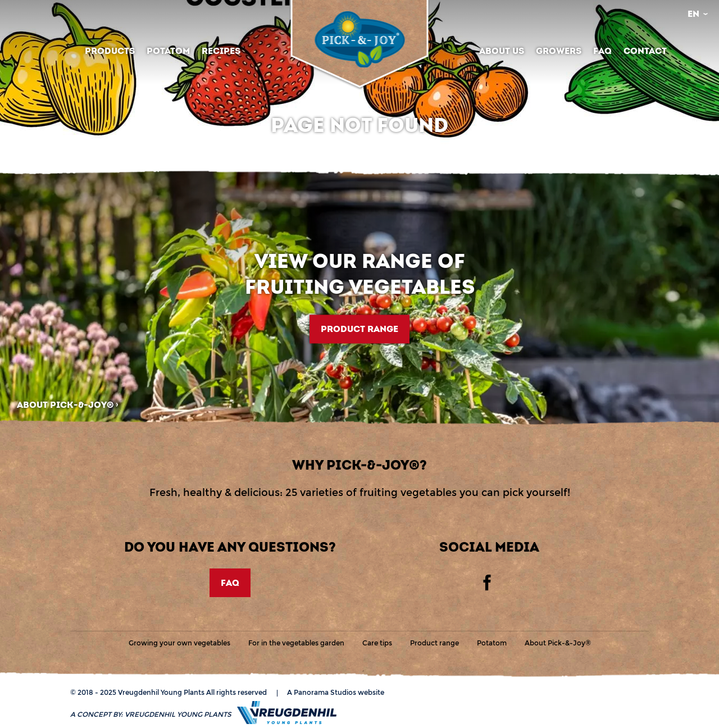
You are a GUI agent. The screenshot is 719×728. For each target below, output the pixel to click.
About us (502, 51)
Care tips (377, 643)
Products (110, 51)
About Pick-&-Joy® (65, 405)
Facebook (487, 583)
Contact (645, 51)
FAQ (602, 51)
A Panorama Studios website (336, 692)
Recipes (221, 51)
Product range (359, 329)
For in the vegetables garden (296, 643)
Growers (559, 51)
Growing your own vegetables (179, 643)
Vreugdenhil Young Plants (359, 39)
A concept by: (151, 715)
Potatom (168, 51)
